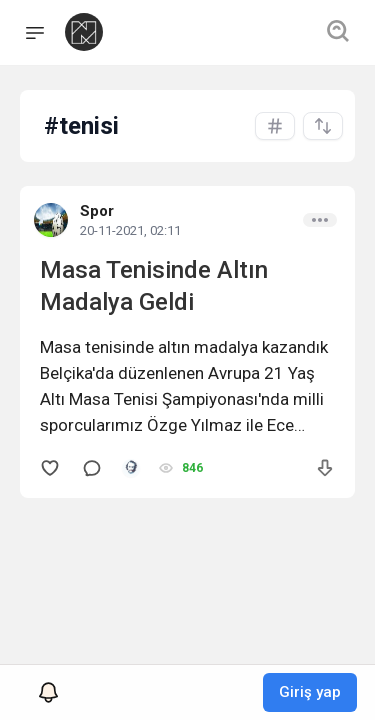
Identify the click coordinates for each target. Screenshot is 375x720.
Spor (97, 211)
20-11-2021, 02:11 (130, 230)
